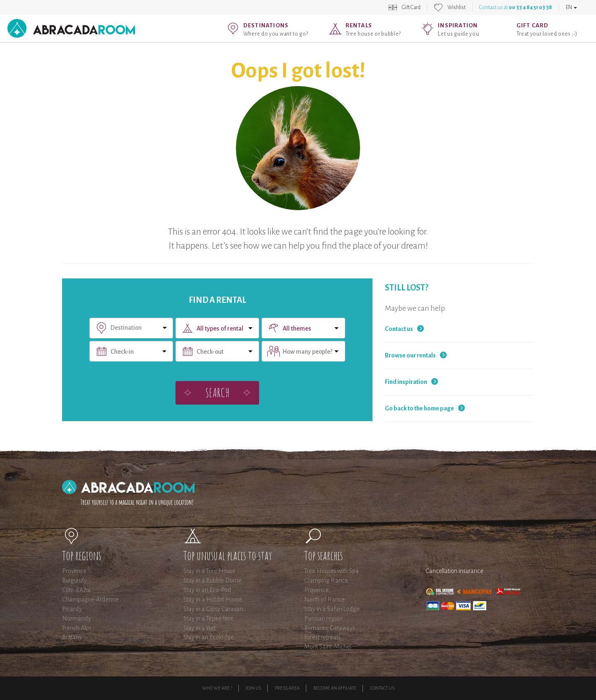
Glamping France (326, 580)
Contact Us (382, 688)
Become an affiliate (335, 688)
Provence (74, 571)
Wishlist (457, 7)
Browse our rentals (410, 355)
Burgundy (74, 580)
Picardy (72, 609)
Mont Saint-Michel (328, 647)
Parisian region (323, 618)
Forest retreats (322, 637)
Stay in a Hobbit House (213, 599)
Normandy (77, 618)
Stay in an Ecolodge (209, 637)
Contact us (399, 329)
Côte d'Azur (77, 590)
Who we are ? (217, 688)
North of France (324, 599)
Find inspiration (406, 382)
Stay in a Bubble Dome (213, 580)
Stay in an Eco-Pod (207, 590)
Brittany (72, 637)
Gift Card (411, 7)
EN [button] (571, 7)
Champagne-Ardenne (90, 599)
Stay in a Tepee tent (208, 618)
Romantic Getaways (330, 628)
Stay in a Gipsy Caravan (213, 609)
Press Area (287, 688)
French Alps (77, 628)
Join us (254, 688)
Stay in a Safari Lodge (332, 609)
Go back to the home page (419, 408)
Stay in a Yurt (199, 628)
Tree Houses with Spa (332, 571)
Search (217, 392)
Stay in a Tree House (209, 571)
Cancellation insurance (454, 571)
